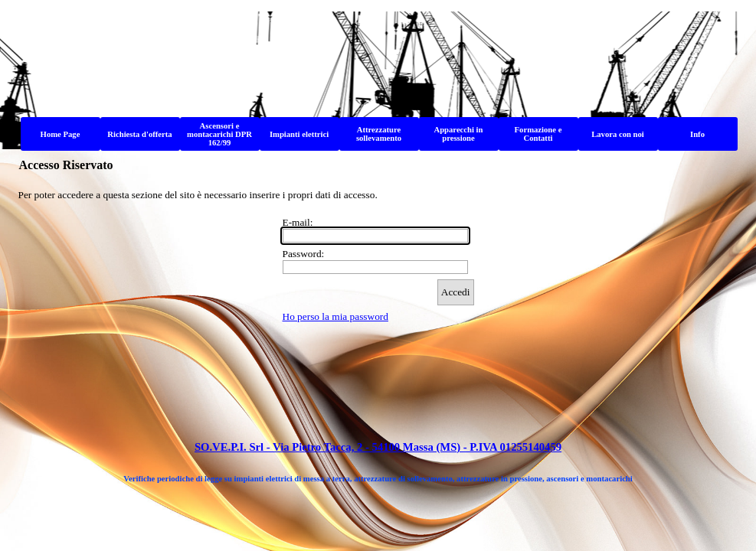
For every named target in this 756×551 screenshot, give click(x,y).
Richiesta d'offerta (139, 134)
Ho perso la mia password (335, 316)
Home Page (61, 134)
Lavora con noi (618, 134)
